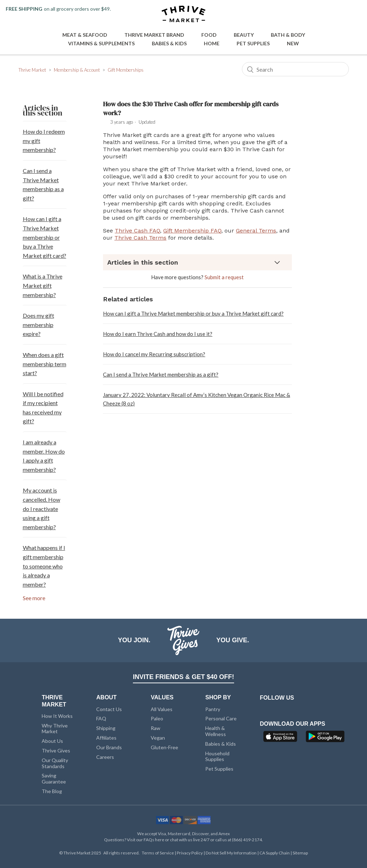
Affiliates (106, 738)
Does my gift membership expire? (38, 325)
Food (209, 35)
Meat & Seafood (85, 35)
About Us (52, 741)
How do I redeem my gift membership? (44, 141)
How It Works (57, 716)
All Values (162, 709)
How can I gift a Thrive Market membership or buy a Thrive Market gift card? (45, 237)
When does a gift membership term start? (45, 364)
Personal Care (221, 718)
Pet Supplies (253, 43)
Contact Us (109, 709)
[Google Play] (325, 739)
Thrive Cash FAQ (137, 231)
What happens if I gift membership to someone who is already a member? (44, 566)
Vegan (158, 738)
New (293, 43)
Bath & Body (288, 35)
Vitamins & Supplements (101, 43)
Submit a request (224, 277)
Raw (156, 728)
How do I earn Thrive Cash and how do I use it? (158, 334)
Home (212, 43)
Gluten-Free (164, 747)
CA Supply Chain (275, 853)
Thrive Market (32, 70)
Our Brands (109, 747)
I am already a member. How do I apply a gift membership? (44, 456)
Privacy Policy (190, 853)
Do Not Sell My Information (231, 853)
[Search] (295, 69)
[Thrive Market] (183, 14)
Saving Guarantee (54, 778)
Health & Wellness (216, 731)
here (160, 840)
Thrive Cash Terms (140, 238)
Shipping (106, 728)
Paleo (157, 718)
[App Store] (281, 739)
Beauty (244, 35)
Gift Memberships (126, 70)
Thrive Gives (56, 750)
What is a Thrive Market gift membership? (43, 285)
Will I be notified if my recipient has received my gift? (43, 408)
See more (34, 598)
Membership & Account (77, 70)
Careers (105, 757)
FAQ (101, 718)
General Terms (256, 231)
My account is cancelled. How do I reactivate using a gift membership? (42, 508)
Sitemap (300, 853)
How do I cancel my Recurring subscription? (154, 354)
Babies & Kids (169, 43)
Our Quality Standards (55, 763)
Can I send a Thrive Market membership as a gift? (43, 184)
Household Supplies (217, 756)
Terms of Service (158, 853)
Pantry (213, 709)
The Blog (52, 791)
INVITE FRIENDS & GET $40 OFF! (183, 677)
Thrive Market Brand (154, 35)
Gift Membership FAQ (192, 231)
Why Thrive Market (55, 729)
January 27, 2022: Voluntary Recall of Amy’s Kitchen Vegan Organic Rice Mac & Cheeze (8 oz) (197, 399)
